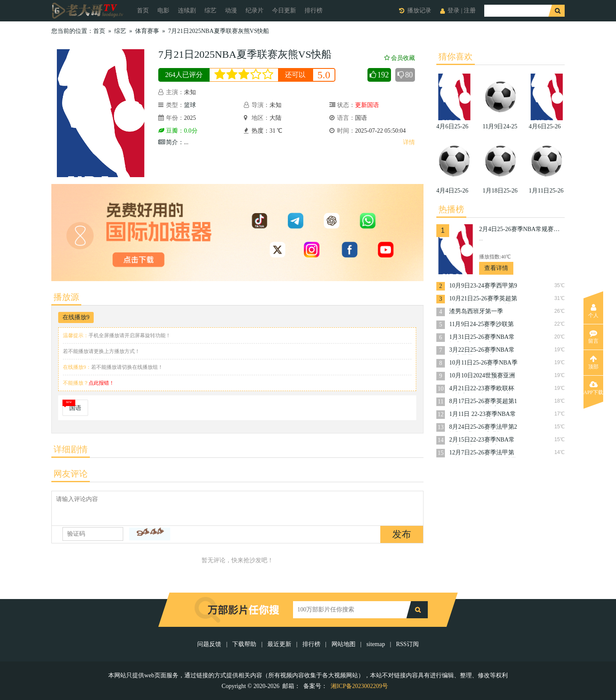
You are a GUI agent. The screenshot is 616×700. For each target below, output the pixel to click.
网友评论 (71, 474)
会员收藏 (400, 58)
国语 (75, 408)
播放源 (66, 297)
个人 (593, 311)
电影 (163, 10)
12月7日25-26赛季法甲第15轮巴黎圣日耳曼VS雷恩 (483, 453)
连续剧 (187, 10)
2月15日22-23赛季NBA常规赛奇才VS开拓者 (482, 440)
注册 (470, 10)
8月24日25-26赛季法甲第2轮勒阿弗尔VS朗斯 (483, 428)
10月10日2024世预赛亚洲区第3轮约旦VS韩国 (482, 376)
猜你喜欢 (456, 56)
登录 (453, 10)
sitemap (376, 644)
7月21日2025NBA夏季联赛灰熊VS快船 (219, 31)
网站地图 (344, 644)
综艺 (210, 10)
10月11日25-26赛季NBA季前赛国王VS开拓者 (483, 363)
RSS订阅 (407, 644)
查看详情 (496, 268)
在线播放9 (76, 317)
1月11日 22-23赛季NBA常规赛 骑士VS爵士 (483, 415)
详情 (409, 142)
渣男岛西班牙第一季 (476, 311)
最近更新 (279, 644)
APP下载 (593, 388)
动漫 (231, 10)
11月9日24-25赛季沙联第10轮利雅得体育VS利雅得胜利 (483, 325)
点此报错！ (101, 383)
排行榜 (314, 10)
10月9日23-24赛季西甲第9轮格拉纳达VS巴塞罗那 (483, 286)
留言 (593, 337)
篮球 (190, 105)
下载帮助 (244, 644)
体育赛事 (147, 31)
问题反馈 (210, 644)
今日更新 (284, 10)
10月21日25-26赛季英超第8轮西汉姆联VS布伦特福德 (483, 299)
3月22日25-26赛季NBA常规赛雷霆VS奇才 (482, 351)
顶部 (593, 362)
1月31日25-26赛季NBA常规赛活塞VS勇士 (482, 338)
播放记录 (419, 10)
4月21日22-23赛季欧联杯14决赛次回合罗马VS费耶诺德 (483, 389)
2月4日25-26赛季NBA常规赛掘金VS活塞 (522, 229)
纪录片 (255, 10)
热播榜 (451, 209)
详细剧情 (71, 449)
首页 (143, 10)
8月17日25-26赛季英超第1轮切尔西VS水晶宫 (483, 402)
